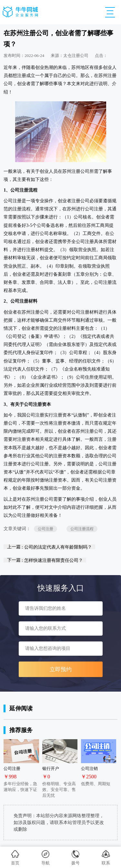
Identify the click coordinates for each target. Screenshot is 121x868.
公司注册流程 (82, 529)
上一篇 (50, 547)
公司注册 (45, 529)
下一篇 (45, 560)
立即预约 (61, 669)
